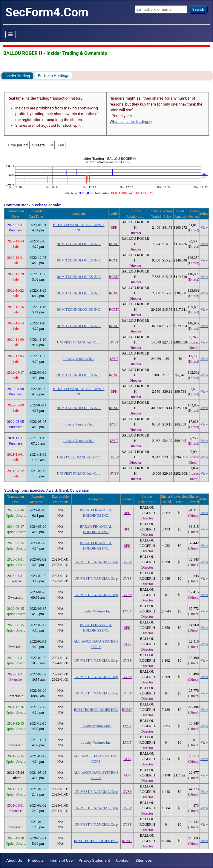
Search (198, 9)
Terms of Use (61, 860)
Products (36, 860)
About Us (14, 860)
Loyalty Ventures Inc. (79, 359)
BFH (114, 228)
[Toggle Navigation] (11, 35)
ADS (127, 644)
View (204, 228)
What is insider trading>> (131, 122)
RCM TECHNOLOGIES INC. (79, 244)
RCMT (114, 244)
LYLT (114, 359)
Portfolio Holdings (54, 76)
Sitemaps (144, 860)
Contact (123, 860)
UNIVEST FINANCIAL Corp (79, 342)
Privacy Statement (94, 860)
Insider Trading (17, 76)
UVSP (114, 342)
